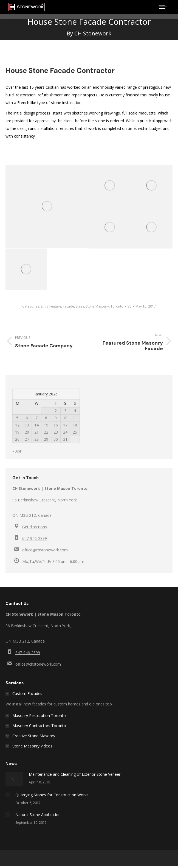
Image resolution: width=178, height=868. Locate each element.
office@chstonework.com (45, 550)
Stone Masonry (97, 306)
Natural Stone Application (38, 815)
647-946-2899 (35, 538)
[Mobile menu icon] (163, 7)
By (129, 306)
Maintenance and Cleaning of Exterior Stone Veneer (75, 774)
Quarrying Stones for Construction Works (52, 795)
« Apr (17, 451)
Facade (68, 306)
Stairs (80, 306)
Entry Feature (51, 306)
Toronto (117, 306)
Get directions (35, 527)
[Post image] (14, 779)
